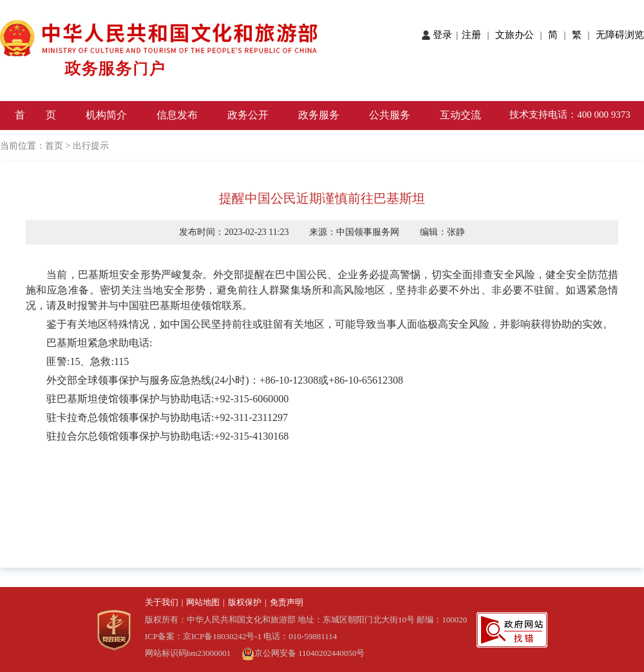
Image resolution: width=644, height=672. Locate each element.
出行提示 (91, 146)
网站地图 (203, 602)
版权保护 (245, 602)
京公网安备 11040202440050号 (303, 653)
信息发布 (177, 115)
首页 (54, 146)
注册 (474, 35)
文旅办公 (516, 35)
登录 (444, 35)
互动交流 (460, 115)
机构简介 (106, 115)
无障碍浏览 (620, 35)
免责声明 (287, 602)
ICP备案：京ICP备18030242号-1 (204, 636)
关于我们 (162, 602)
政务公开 (248, 115)
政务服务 (319, 115)
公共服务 (390, 115)
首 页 (35, 115)
